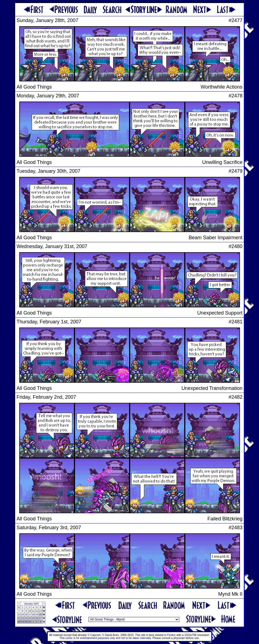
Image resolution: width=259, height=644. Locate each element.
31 (19, 607)
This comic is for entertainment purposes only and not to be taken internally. (106, 638)
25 (33, 618)
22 (23, 618)
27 (41, 618)
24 (30, 618)
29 (23, 622)
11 (33, 611)
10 (30, 611)
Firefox (171, 635)
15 (23, 614)
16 (26, 614)
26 (37, 618)
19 (37, 614)
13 (41, 611)
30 (26, 622)
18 (33, 614)
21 (19, 618)
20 (41, 614)
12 (37, 611)
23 (26, 618)
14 (19, 614)
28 (19, 622)
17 (30, 614)
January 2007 (32, 604)
